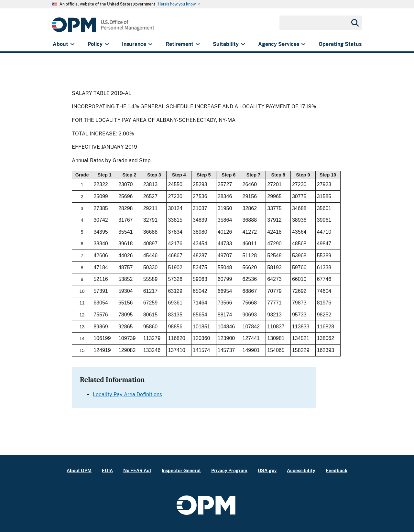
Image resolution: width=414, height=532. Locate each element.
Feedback (337, 470)
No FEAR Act (137, 470)
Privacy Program (229, 470)
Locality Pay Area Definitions (127, 394)
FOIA (107, 470)
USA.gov (267, 470)
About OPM (79, 470)
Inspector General (181, 470)
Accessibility (301, 470)
